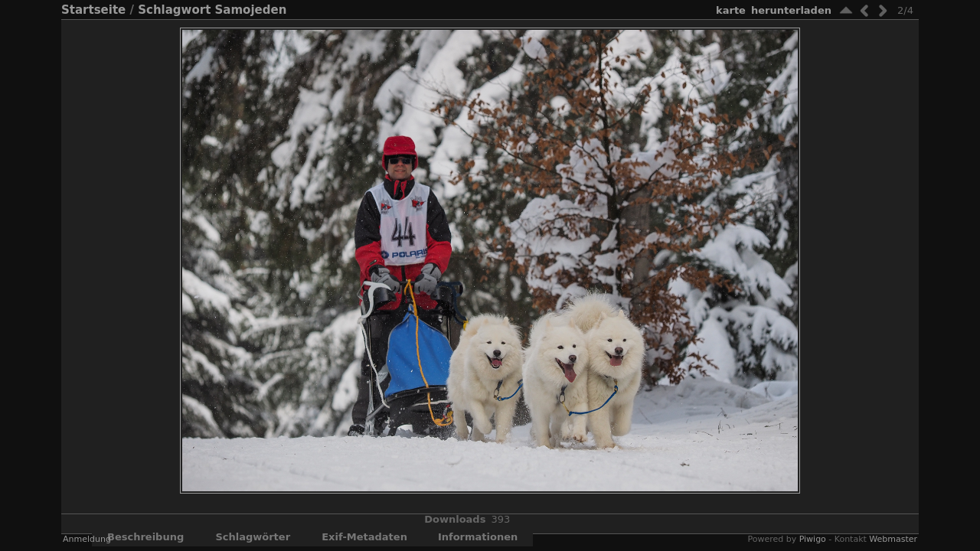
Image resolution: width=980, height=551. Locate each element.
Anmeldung (87, 539)
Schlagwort (174, 10)
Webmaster (893, 539)
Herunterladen (791, 10)
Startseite (93, 10)
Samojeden (251, 10)
